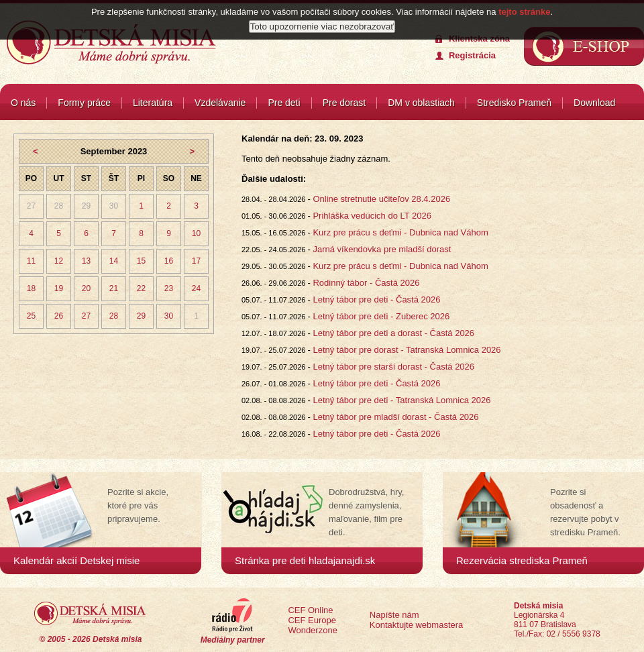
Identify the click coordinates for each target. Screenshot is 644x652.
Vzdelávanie (220, 103)
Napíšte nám (394, 615)
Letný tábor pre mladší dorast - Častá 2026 (395, 417)
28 (59, 206)
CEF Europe (312, 620)
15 (141, 261)
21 (114, 288)
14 (114, 261)
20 (86, 288)
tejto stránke (524, 12)
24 (196, 288)
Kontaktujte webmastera (416, 625)
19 (59, 288)
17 (196, 261)
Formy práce (84, 103)
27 (31, 206)
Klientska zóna (479, 39)
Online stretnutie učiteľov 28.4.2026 (381, 199)
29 (86, 206)
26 (59, 316)
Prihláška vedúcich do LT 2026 (372, 216)
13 (86, 261)
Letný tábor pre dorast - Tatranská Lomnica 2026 (407, 350)
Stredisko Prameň (514, 103)
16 (169, 261)
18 (31, 288)
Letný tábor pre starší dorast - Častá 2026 (393, 367)
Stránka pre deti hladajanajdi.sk (305, 560)
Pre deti (284, 103)
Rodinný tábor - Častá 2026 (366, 283)
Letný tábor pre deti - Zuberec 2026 (381, 316)
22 (141, 288)
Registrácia (472, 55)
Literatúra (153, 103)
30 (114, 206)
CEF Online (310, 610)
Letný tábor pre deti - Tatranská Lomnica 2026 (401, 400)
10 (196, 233)
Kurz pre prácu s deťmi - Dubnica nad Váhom (400, 232)
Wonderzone (312, 630)
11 (31, 261)
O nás (23, 103)
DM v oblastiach (421, 103)
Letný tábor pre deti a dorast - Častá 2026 (393, 333)
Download (594, 103)
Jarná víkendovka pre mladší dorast (382, 249)
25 (31, 316)
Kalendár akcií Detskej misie (76, 560)
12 (59, 261)
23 (169, 288)
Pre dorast (344, 103)
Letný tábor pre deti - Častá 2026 (376, 300)
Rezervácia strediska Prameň (522, 560)
